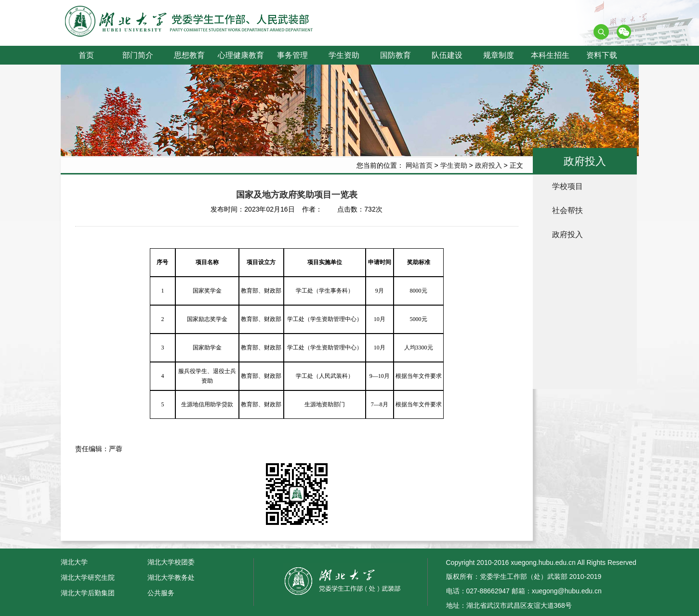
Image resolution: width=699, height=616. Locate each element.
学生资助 (344, 55)
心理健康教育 (241, 55)
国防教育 (396, 55)
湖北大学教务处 (171, 577)
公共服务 (161, 593)
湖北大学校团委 (171, 562)
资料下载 (602, 55)
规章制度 (499, 55)
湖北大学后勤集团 (88, 593)
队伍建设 (447, 55)
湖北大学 (74, 562)
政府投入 (488, 165)
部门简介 (138, 55)
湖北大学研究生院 (88, 577)
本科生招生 (550, 55)
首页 (86, 55)
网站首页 (419, 165)
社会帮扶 (567, 210)
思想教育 (189, 55)
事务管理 (292, 55)
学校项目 (567, 186)
